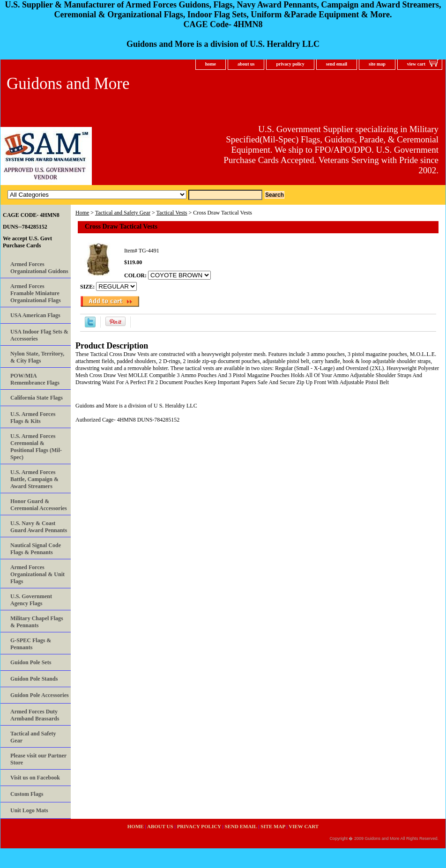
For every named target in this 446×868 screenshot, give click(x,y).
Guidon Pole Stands (34, 679)
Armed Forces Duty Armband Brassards (35, 715)
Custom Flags (27, 794)
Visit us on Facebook (35, 778)
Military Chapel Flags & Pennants (37, 622)
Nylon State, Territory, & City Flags (37, 357)
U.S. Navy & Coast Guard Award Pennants (39, 527)
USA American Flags (35, 315)
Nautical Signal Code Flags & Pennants (36, 549)
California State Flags (37, 398)
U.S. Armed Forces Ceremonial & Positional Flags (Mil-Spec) (36, 447)
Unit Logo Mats (29, 810)
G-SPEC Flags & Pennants (31, 644)
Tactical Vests (172, 213)
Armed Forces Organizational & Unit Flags (37, 574)
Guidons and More (68, 84)
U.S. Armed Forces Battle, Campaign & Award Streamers (34, 479)
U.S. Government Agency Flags (31, 600)
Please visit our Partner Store (38, 759)
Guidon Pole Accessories (40, 695)
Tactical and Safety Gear (123, 213)
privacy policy (290, 64)
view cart (416, 64)
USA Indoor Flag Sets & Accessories (39, 335)
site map (377, 64)
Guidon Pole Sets (31, 662)
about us (246, 64)
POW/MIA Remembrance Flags (35, 379)
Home (82, 213)
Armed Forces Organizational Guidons (39, 268)
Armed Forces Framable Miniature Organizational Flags (36, 293)
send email (337, 64)
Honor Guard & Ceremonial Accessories (39, 505)
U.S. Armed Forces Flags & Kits (33, 418)
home (211, 64)
